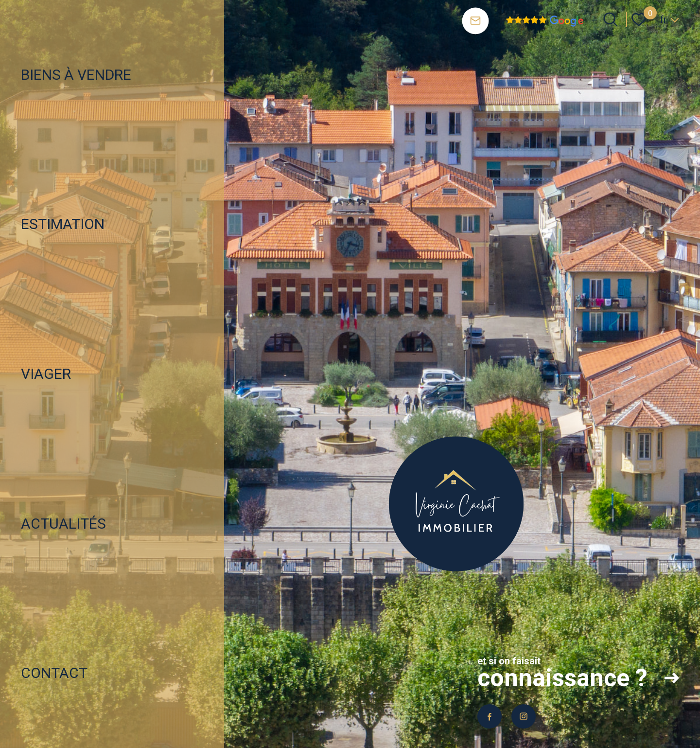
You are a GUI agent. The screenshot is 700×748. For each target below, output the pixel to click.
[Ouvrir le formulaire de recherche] (611, 19)
